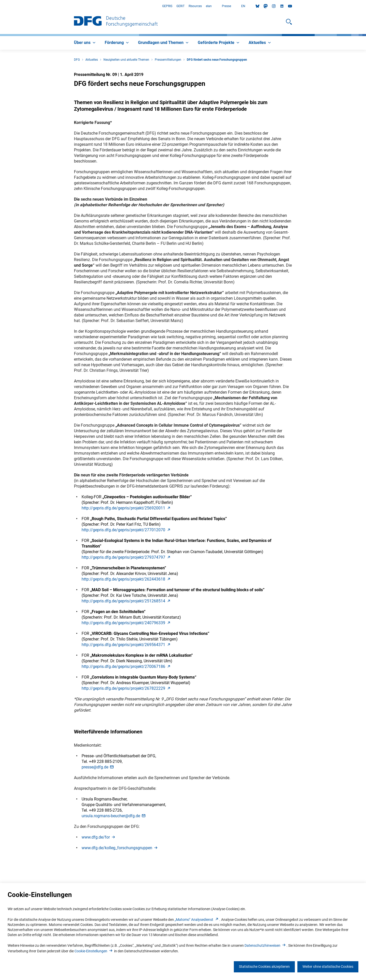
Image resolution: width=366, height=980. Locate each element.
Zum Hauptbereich (0, 6)
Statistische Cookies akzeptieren (264, 967)
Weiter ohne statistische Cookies (328, 967)
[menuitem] (85, 43)
